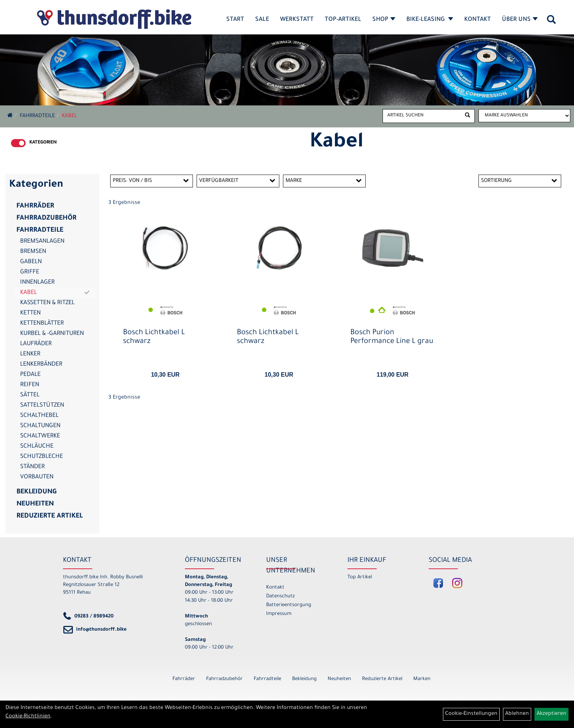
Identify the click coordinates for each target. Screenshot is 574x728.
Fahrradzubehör (46, 219)
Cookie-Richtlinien (28, 717)
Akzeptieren (551, 714)
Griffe (30, 272)
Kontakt (478, 20)
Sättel (30, 395)
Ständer (32, 467)
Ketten (30, 313)
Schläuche (37, 447)
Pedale (30, 375)
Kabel (69, 116)
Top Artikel (360, 577)
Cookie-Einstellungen (471, 714)
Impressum (279, 614)
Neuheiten (35, 504)
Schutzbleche (42, 457)
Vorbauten (37, 477)
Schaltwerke (40, 436)
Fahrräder (35, 206)
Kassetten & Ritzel (47, 303)
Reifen (30, 385)
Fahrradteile (37, 116)
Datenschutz (280, 596)
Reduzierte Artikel (50, 516)
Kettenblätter (42, 324)
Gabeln (31, 262)
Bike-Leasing (430, 20)
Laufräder (36, 344)
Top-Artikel (343, 20)
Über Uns (520, 20)
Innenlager (37, 283)
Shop (384, 20)
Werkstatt (297, 20)
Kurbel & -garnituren (52, 334)
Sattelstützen (42, 406)
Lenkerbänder (41, 365)
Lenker (30, 354)
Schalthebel (39, 416)
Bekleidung (36, 492)
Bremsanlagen (42, 242)
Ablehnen (517, 714)
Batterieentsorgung (289, 605)
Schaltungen (40, 426)
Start (235, 20)
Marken (422, 679)
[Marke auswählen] (524, 116)
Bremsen (33, 252)
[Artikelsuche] (551, 22)
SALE (262, 20)
